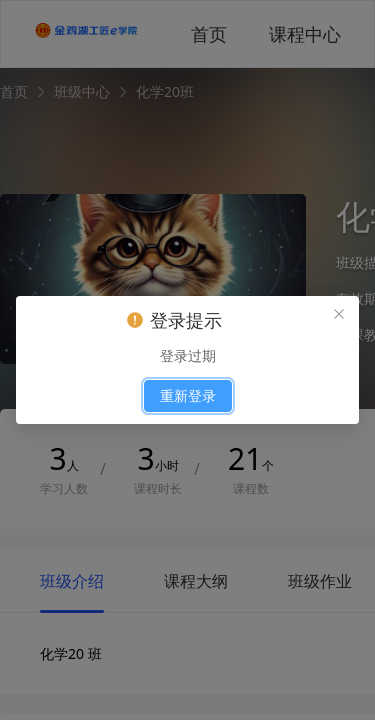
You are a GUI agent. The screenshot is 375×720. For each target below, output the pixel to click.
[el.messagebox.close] (339, 316)
